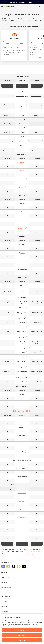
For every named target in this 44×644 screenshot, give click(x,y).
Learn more (11, 626)
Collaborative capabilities (22, 411)
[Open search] (37, 7)
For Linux (8, 566)
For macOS (13, 566)
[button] (28, 141)
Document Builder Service (22, 171)
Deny (22, 630)
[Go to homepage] (10, 7)
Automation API (22, 179)
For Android (19, 566)
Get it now (7, 86)
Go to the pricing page (22, 96)
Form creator (22, 509)
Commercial (22, 115)
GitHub (13, 55)
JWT (22, 212)
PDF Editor (22, 501)
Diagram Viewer (22, 534)
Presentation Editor (22, 526)
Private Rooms (22, 228)
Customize (22, 635)
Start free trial (22, 86)
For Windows (3, 566)
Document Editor (22, 493)
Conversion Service (22, 162)
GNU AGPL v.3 (7, 115)
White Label (22, 253)
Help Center (7, 132)
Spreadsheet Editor (22, 518)
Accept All (22, 640)
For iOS (24, 566)
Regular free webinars (7, 150)
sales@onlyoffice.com (31, 555)
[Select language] (41, 7)
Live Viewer (22, 187)
